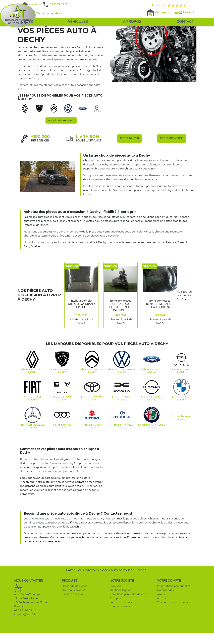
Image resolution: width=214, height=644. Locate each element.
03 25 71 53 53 (55, 5)
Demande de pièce (45, 14)
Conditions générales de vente (129, 619)
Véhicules (78, 22)
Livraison (115, 611)
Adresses (163, 623)
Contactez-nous (120, 631)
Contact (185, 22)
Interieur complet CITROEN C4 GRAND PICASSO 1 (81, 329)
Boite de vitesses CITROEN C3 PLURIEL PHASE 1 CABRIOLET (121, 330)
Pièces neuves (129, 163)
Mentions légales (120, 615)
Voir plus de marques (61, 145)
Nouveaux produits (74, 615)
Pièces (26, 22)
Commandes (165, 615)
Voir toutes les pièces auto (184, 320)
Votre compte (169, 606)
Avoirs (161, 619)
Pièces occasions (172, 163)
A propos (132, 22)
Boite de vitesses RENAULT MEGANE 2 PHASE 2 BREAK (160, 329)
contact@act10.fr (25, 639)
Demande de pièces (74, 611)
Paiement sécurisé (121, 627)
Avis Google (169, 5)
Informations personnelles (174, 611)
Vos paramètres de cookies (174, 627)
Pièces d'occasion (73, 619)
